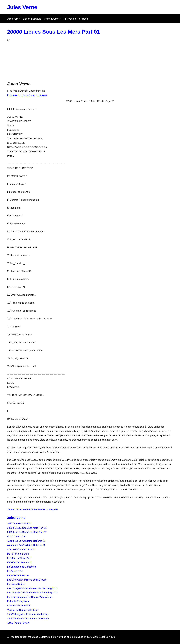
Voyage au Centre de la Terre (23, 610)
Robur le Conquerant (18, 601)
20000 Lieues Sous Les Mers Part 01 (54, 32)
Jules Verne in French (19, 523)
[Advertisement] (90, 61)
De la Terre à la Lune (18, 554)
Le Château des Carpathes (22, 567)
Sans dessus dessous (19, 606)
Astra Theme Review (18, 623)
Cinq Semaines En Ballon (21, 549)
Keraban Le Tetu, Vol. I (19, 558)
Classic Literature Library (27, 95)
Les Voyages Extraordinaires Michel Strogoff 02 (32, 593)
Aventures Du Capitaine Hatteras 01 (26, 541)
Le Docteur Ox (15, 571)
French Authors (52, 19)
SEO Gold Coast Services (101, 637)
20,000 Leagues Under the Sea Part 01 (28, 614)
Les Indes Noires (16, 584)
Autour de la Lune (17, 536)
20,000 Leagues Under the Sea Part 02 (28, 619)
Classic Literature (32, 19)
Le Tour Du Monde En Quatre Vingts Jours (30, 597)
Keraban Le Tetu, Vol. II (20, 562)
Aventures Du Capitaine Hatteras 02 (26, 545)
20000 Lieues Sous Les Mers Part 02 (27, 532)
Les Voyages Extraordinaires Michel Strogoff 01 (32, 588)
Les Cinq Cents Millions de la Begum (27, 580)
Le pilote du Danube (18, 575)
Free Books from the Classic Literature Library (34, 637)
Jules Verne (22, 7)
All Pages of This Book (76, 19)
